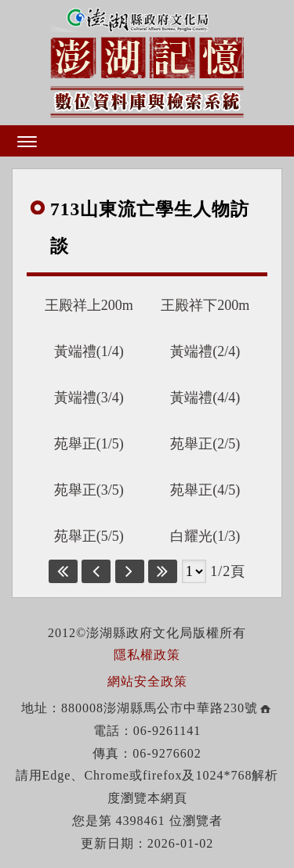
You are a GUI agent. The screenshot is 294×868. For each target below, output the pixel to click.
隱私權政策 (147, 655)
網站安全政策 (147, 681)
